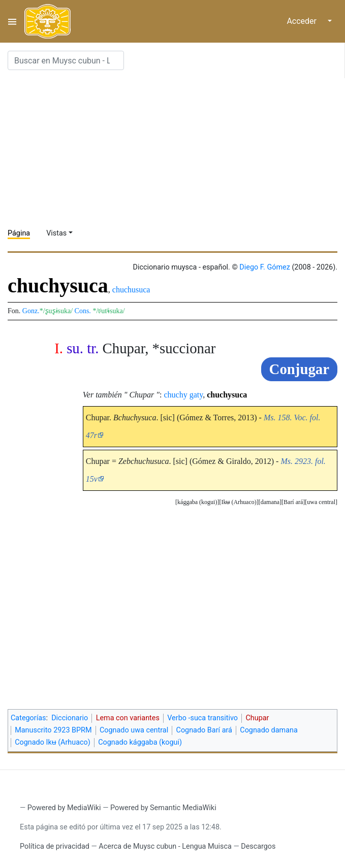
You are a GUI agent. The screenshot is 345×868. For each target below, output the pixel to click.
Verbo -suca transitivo (202, 718)
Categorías (28, 718)
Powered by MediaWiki (64, 808)
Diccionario (70, 718)
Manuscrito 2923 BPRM (53, 730)
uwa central (321, 502)
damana (270, 502)
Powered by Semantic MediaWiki (163, 808)
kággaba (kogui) (197, 502)
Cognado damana (269, 730)
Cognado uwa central (134, 730)
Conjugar (299, 369)
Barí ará (293, 502)
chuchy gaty (184, 395)
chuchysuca (227, 395)
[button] (321, 502)
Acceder (302, 21)
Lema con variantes (128, 718)
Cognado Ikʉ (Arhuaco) (53, 742)
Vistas (56, 233)
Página (19, 233)
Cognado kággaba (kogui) (140, 742)
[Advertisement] (176, 149)
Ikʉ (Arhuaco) (239, 502)
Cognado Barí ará (204, 730)
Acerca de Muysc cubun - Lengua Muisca (165, 846)
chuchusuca (131, 290)
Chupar (257, 718)
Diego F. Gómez (265, 267)
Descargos (258, 846)
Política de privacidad (55, 846)
